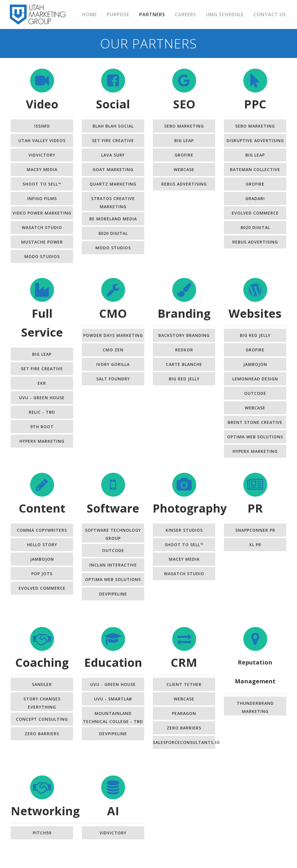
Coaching (42, 662)
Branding (184, 313)
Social (113, 104)
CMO (113, 313)
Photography (190, 508)
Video (42, 104)
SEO (184, 104)
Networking (45, 811)
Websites (255, 313)
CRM (184, 662)
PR (255, 508)
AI (113, 811)
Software (113, 508)
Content (42, 508)
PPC (255, 104)
